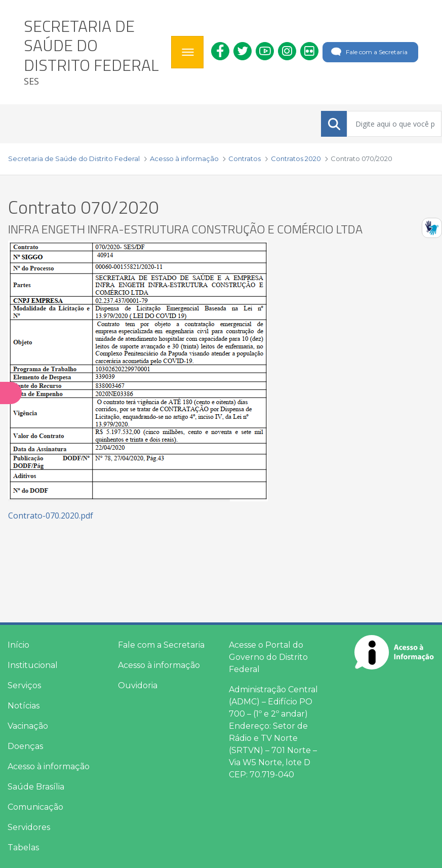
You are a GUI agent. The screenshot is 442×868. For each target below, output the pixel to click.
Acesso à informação (49, 766)
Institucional (33, 665)
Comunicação (35, 807)
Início (18, 645)
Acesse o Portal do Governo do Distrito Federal (268, 657)
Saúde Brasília (36, 787)
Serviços (24, 685)
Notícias (24, 706)
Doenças (25, 746)
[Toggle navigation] (187, 52)
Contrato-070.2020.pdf (51, 516)
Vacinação (28, 726)
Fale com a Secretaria (368, 52)
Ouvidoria (138, 685)
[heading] (94, 52)
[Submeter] (334, 124)
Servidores (29, 827)
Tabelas (23, 847)
